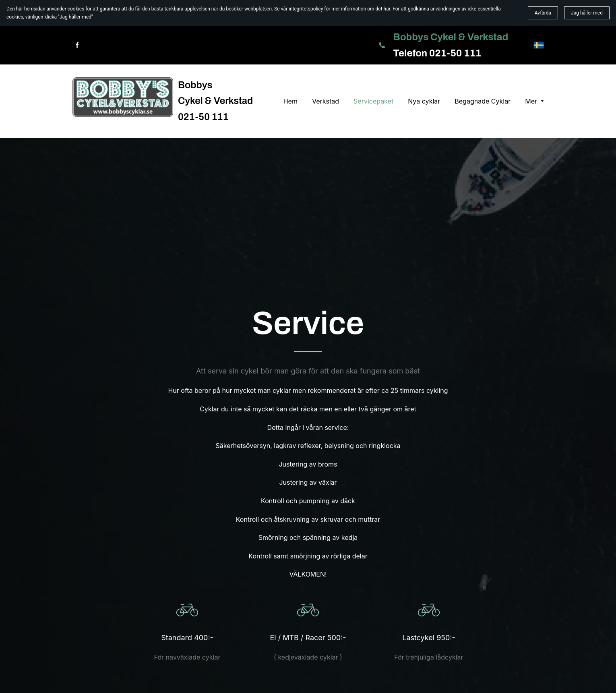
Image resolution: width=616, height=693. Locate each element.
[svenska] (539, 45)
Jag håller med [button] (587, 13)
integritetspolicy (306, 9)
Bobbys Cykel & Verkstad (451, 37)
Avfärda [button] (543, 13)
